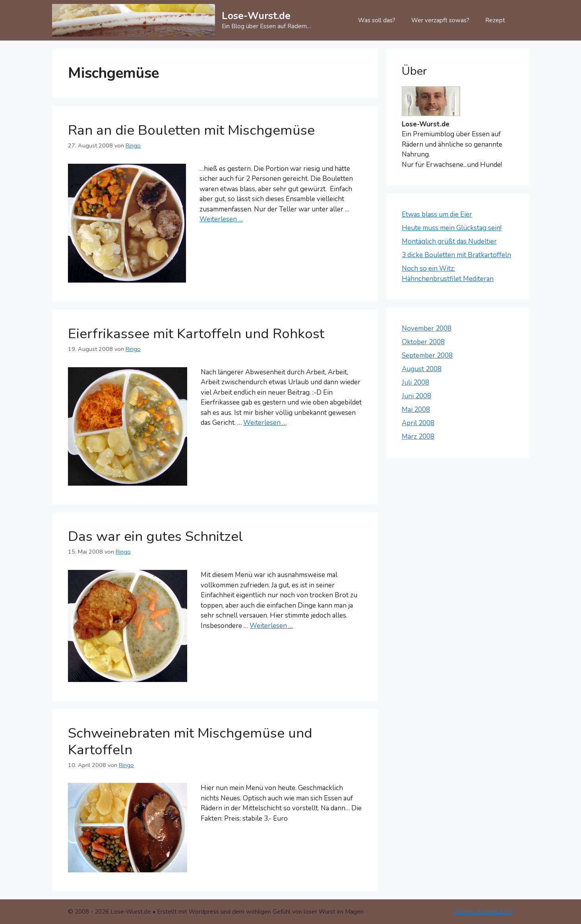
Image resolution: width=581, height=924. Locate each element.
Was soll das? (377, 20)
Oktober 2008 (423, 342)
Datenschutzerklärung (483, 912)
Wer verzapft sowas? (440, 20)
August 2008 (422, 369)
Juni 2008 (416, 396)
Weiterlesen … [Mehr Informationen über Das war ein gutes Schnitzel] (271, 626)
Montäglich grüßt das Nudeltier (449, 241)
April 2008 (418, 423)
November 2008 (427, 328)
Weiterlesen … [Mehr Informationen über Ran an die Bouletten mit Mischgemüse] (221, 219)
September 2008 (427, 355)
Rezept (495, 20)
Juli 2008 (415, 383)
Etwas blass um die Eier (437, 214)
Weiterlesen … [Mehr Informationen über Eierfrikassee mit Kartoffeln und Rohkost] (265, 423)
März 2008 (418, 437)
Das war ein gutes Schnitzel (155, 536)
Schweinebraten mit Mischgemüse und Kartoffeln (190, 741)
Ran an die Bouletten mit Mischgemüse (191, 130)
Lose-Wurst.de (256, 16)
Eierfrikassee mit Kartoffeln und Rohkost (196, 334)
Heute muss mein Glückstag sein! (452, 228)
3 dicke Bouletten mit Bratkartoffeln (456, 255)
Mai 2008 (416, 410)
